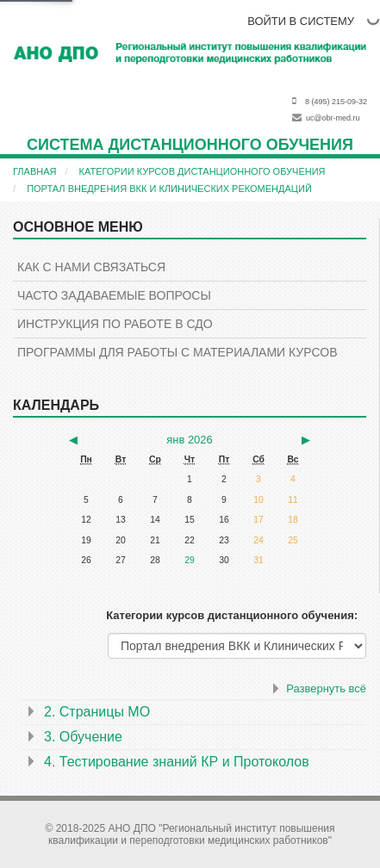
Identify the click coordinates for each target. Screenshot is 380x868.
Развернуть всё (326, 688)
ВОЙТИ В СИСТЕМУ (301, 21)
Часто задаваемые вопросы (114, 295)
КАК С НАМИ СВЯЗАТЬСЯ (91, 267)
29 (190, 560)
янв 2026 (189, 440)
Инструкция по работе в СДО (115, 324)
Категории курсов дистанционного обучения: (232, 615)
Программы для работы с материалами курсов (177, 352)
